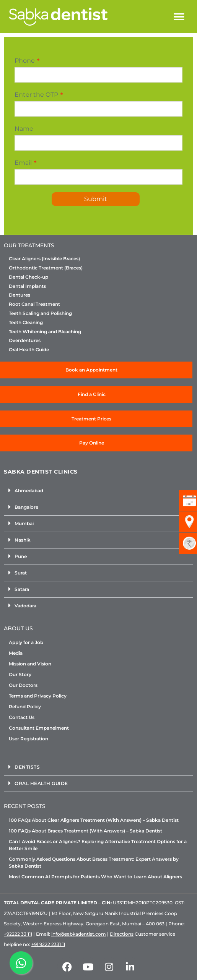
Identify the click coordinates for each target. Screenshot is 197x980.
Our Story (20, 674)
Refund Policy (25, 707)
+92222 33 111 (18, 934)
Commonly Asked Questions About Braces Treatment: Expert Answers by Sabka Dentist (94, 862)
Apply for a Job (26, 642)
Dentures (20, 295)
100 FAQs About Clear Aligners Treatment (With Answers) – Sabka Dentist (94, 820)
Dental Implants (27, 286)
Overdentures (25, 341)
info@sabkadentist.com (79, 934)
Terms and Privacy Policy (38, 696)
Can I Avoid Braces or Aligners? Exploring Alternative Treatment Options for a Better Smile (98, 845)
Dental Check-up (28, 277)
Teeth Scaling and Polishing (40, 313)
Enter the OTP (36, 95)
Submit (96, 199)
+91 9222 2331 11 (48, 944)
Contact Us (22, 717)
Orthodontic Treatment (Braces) (46, 268)
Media (16, 653)
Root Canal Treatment (34, 304)
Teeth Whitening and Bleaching (45, 332)
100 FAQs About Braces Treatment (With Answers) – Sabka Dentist (85, 831)
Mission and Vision (30, 664)
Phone (25, 61)
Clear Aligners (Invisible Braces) (44, 259)
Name (24, 129)
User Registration (28, 739)
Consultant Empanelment (39, 728)
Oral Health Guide (29, 350)
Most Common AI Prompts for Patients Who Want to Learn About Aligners (95, 877)
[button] (179, 17)
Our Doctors (23, 685)
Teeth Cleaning (26, 323)
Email (23, 163)
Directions (122, 934)
